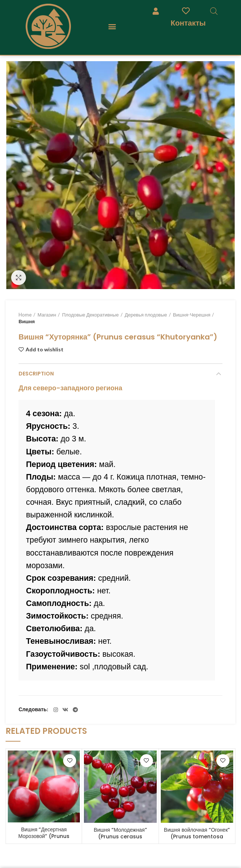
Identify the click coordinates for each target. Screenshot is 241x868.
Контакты (188, 23)
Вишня (27, 321)
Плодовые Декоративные (90, 315)
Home (25, 315)
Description (36, 374)
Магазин (47, 315)
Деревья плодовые (146, 315)
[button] (112, 26)
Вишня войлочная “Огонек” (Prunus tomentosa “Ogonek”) (197, 836)
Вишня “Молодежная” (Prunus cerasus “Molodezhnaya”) (120, 836)
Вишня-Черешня (192, 315)
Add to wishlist (45, 349)
